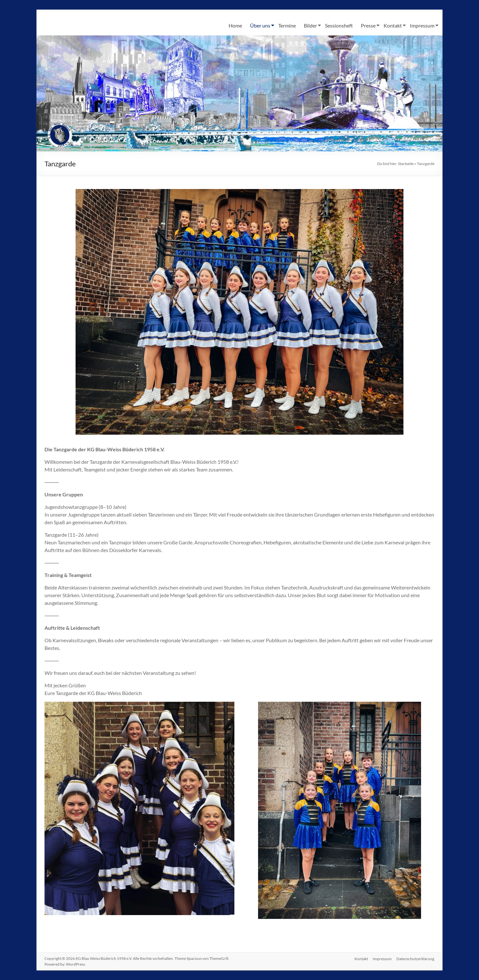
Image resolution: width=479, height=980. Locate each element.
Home (235, 25)
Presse (368, 25)
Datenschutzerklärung (416, 958)
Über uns (260, 25)
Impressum (422, 25)
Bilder (310, 25)
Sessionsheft (339, 25)
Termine (287, 25)
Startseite (406, 164)
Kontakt (393, 25)
